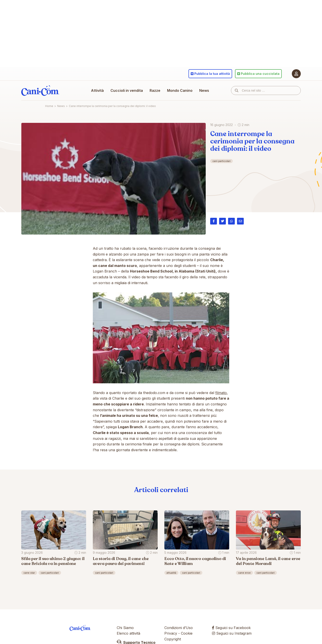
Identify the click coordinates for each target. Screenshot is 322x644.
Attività (97, 90)
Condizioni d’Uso (179, 628)
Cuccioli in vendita (127, 90)
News (204, 90)
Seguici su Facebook (231, 628)
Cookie (187, 633)
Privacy (171, 633)
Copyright (173, 639)
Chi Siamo (125, 628)
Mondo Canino (180, 90)
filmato (221, 393)
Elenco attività (128, 633)
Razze (155, 90)
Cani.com (40, 90)
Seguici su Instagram (232, 633)
